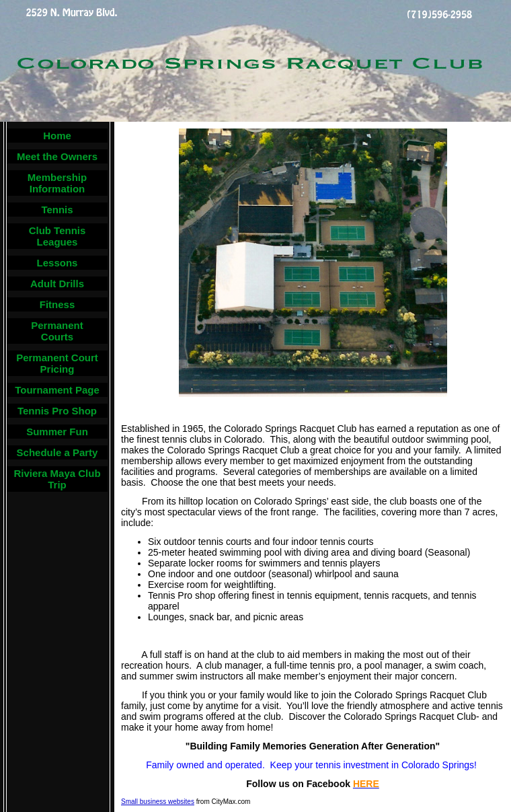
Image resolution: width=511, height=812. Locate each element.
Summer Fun (57, 432)
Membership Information (57, 183)
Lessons (57, 263)
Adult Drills (57, 284)
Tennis (57, 210)
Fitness (57, 304)
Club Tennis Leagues (57, 236)
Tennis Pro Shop (57, 411)
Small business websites (158, 802)
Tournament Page (57, 390)
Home (57, 136)
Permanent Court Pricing (57, 363)
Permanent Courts (57, 331)
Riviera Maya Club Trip (57, 479)
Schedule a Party (57, 452)
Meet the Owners (57, 156)
